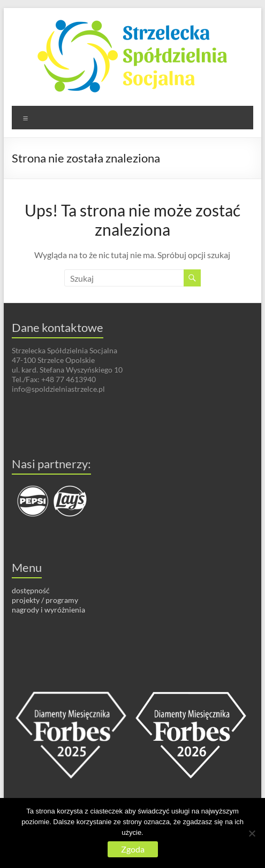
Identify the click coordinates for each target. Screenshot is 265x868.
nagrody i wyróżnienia (48, 610)
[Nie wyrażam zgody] (252, 833)
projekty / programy (45, 600)
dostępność (31, 590)
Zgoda (133, 849)
